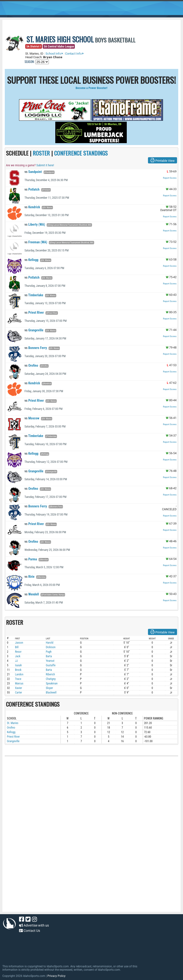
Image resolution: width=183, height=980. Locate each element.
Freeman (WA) (36, 242)
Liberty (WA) (35, 224)
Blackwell (51, 693)
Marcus (19, 683)
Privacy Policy (56, 976)
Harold (49, 643)
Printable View (163, 160)
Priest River (34, 313)
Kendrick (32, 207)
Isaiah (18, 665)
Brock (18, 670)
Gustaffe (51, 665)
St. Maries (13, 723)
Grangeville (34, 330)
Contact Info (74, 54)
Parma (31, 559)
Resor (18, 652)
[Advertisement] (91, 809)
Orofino (31, 365)
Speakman (52, 683)
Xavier (18, 688)
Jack (18, 656)
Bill (17, 647)
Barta (49, 656)
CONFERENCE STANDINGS (81, 153)
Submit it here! (45, 165)
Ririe (30, 577)
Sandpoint (33, 172)
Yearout (50, 661)
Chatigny (51, 679)
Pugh (49, 652)
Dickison (51, 647)
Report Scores (170, 178)
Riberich (50, 674)
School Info (54, 54)
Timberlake (34, 295)
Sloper (49, 688)
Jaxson (19, 643)
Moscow (32, 418)
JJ (16, 661)
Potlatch (32, 189)
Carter (18, 693)
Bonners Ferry (36, 348)
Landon (19, 674)
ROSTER (41, 153)
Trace (18, 679)
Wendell (32, 594)
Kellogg (31, 260)
